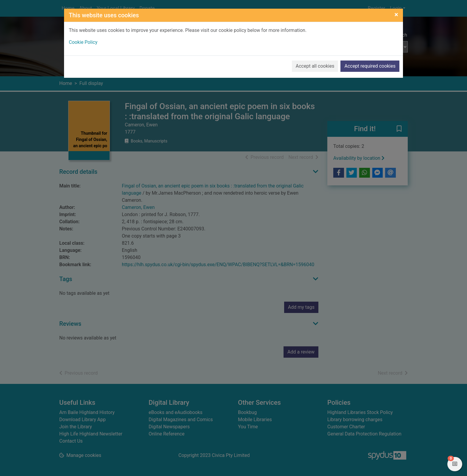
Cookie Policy (83, 42)
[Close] (396, 15)
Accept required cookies (370, 66)
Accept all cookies (315, 66)
